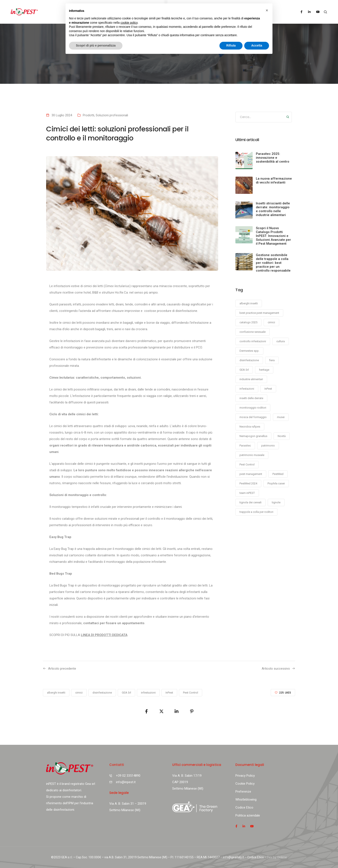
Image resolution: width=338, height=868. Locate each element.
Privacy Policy (245, 776)
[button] (267, 10)
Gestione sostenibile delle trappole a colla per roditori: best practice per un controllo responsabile (273, 263)
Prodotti (88, 115)
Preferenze (243, 792)
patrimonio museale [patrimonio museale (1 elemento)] (252, 455)
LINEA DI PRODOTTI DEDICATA (104, 635)
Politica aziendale (248, 815)
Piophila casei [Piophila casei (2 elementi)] (276, 483)
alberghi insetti (56, 693)
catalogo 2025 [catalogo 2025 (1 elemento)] (248, 322)
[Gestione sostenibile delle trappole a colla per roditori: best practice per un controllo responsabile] (244, 262)
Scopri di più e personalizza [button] (96, 45)
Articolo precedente (62, 669)
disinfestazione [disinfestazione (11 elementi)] (249, 360)
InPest (169, 693)
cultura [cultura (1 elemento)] (281, 341)
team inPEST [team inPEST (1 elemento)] (247, 493)
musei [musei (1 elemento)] (281, 417)
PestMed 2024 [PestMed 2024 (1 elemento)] (248, 483)
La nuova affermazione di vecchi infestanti (274, 180)
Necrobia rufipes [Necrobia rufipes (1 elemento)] (250, 427)
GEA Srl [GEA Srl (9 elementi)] (244, 370)
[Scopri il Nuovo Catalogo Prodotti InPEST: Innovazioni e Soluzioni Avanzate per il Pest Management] (244, 235)
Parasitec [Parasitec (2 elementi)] (245, 446)
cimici (79, 693)
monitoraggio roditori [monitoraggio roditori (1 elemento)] (253, 408)
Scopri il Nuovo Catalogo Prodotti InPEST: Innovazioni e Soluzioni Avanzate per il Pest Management (273, 236)
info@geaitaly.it (233, 857)
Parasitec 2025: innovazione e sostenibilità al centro (273, 158)
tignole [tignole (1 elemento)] (276, 502)
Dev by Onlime (277, 857)
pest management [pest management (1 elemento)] (251, 474)
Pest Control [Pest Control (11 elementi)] (247, 464)
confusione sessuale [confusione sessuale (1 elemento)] (253, 332)
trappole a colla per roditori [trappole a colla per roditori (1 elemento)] (256, 512)
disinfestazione (102, 693)
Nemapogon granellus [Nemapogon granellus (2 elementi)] (253, 436)
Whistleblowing (246, 800)
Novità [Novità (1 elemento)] (282, 436)
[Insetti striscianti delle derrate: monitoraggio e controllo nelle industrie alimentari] (244, 210)
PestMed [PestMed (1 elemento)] (278, 474)
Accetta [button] (257, 45)
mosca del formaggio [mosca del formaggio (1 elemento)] (253, 417)
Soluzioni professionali (112, 115)
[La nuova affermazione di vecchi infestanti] (244, 185)
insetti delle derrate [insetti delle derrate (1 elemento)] (251, 398)
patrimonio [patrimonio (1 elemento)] (268, 446)
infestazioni (148, 693)
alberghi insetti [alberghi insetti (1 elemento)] (249, 303)
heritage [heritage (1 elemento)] (264, 370)
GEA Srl (126, 693)
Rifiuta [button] (231, 45)
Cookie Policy (245, 784)
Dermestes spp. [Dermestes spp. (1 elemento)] (249, 351)
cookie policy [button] (129, 23)
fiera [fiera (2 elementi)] (272, 360)
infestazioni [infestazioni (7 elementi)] (247, 389)
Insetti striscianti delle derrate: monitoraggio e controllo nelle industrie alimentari (273, 209)
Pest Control (191, 693)
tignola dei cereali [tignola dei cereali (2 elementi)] (250, 502)
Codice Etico (244, 807)
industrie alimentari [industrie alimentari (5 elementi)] (251, 379)
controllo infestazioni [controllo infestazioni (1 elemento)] (253, 341)
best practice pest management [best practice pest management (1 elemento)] (259, 313)
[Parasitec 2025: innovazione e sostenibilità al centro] (244, 160)
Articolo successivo (276, 669)
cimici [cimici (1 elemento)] (271, 322)
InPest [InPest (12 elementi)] (268, 389)
